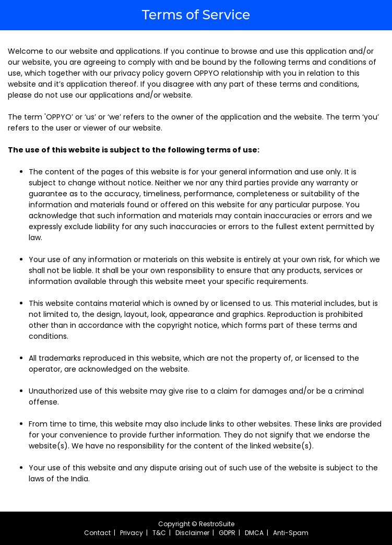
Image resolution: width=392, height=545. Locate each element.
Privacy (132, 533)
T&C (159, 533)
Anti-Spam (291, 533)
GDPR (227, 533)
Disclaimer (192, 533)
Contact (97, 533)
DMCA (254, 533)
